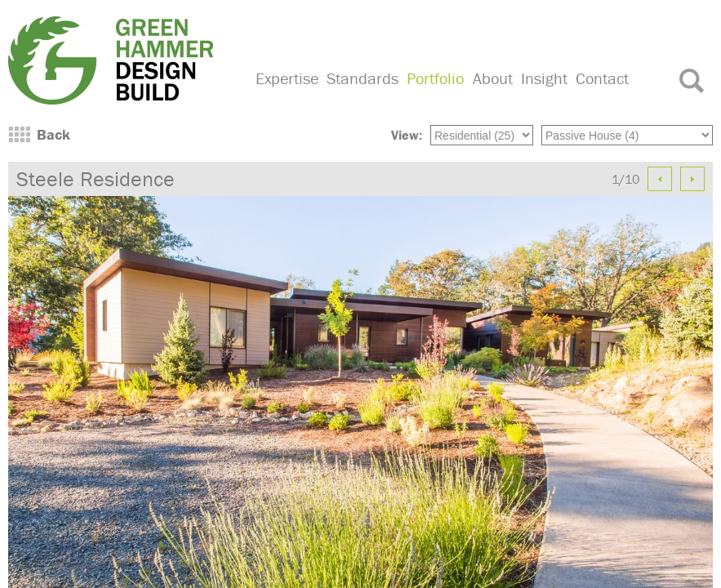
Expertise (287, 78)
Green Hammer (122, 60)
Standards (363, 78)
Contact (602, 78)
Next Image (692, 179)
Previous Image (660, 179)
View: (407, 135)
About (493, 78)
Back (53, 134)
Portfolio (435, 78)
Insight (544, 78)
